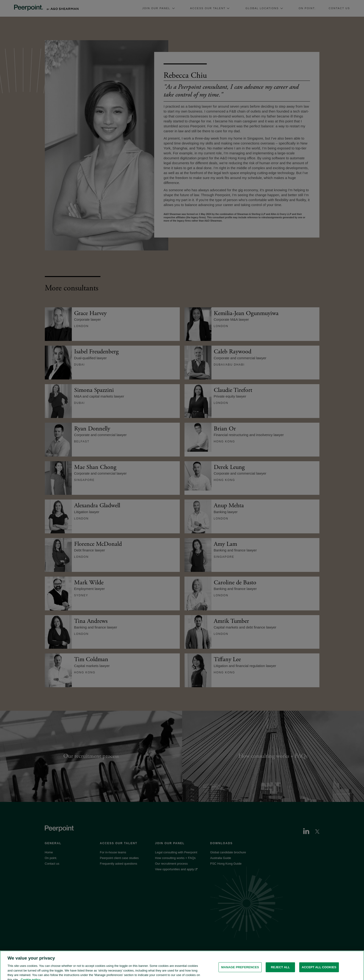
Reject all (280, 971)
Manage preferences (240, 971)
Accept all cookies (319, 971)
